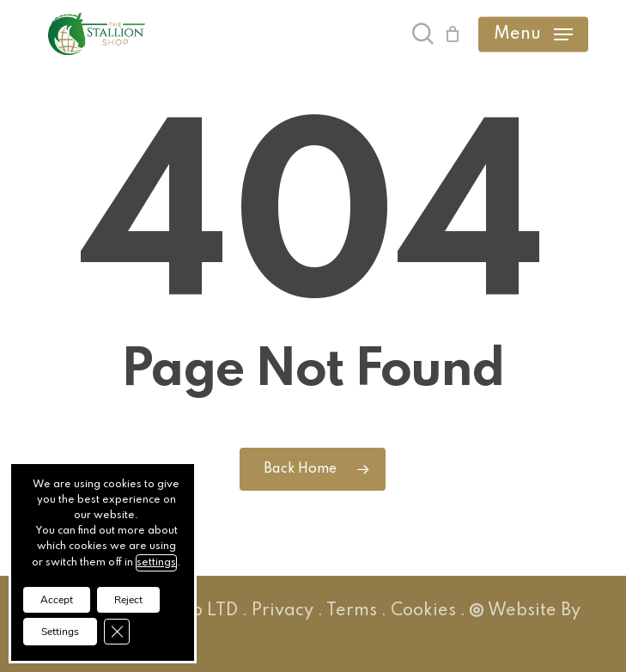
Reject (128, 600)
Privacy (283, 611)
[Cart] (453, 34)
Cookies (423, 611)
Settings (60, 632)
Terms (352, 611)
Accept (57, 600)
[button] (533, 34)
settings (156, 563)
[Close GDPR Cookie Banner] (117, 632)
